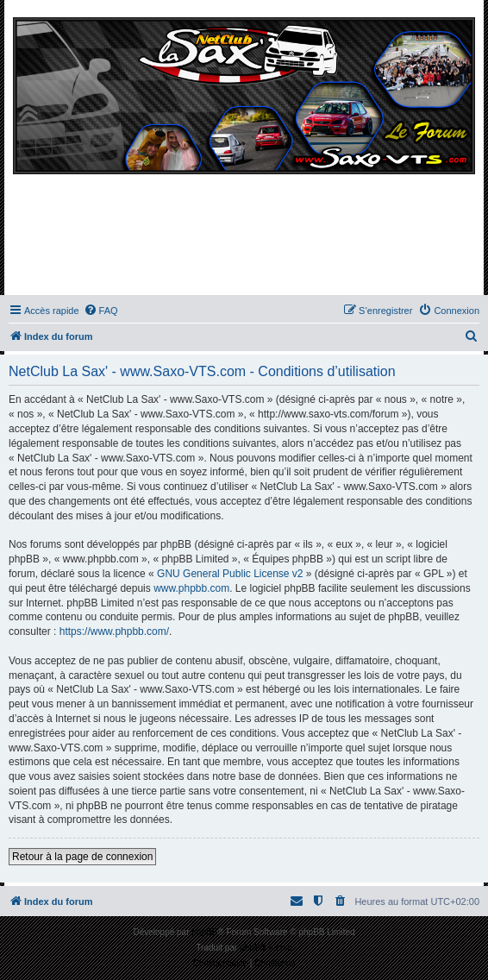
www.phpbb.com (191, 588)
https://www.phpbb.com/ (114, 631)
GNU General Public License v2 (230, 574)
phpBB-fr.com (266, 948)
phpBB (204, 932)
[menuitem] (101, 311)
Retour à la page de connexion (82, 857)
